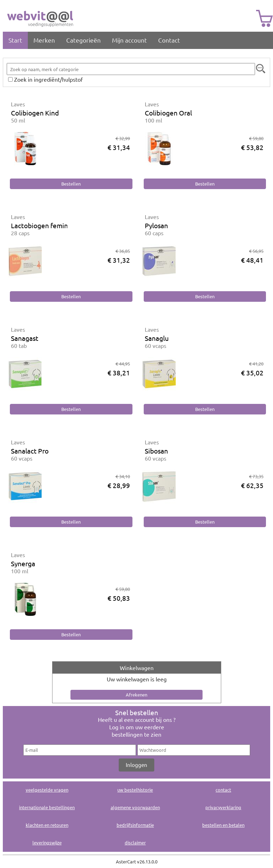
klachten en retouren (47, 825)
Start (15, 40)
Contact (169, 40)
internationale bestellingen (47, 807)
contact (223, 790)
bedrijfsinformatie (135, 825)
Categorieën (83, 40)
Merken (44, 40)
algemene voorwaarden (135, 807)
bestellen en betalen (223, 825)
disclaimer (135, 842)
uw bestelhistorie (135, 790)
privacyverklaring (223, 807)
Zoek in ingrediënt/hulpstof (48, 79)
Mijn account (129, 40)
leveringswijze (47, 842)
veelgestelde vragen (47, 790)
